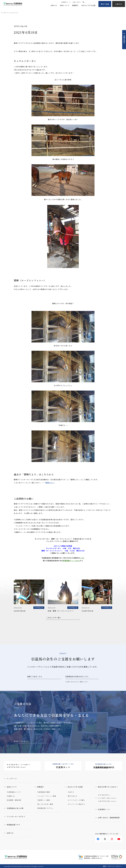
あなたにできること (21, 741)
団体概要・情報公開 (14, 800)
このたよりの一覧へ (54, 618)
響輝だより (50, 483)
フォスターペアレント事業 (47, 796)
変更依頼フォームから (71, 561)
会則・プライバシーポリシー (113, 866)
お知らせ (54, 5)
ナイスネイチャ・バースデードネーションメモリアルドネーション (107, 798)
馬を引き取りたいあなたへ (108, 787)
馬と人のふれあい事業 (45, 804)
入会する (119, 4)
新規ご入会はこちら (35, 676)
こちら (82, 558)
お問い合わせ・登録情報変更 (109, 818)
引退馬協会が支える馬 (15, 808)
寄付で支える (72, 796)
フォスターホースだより (16, 816)
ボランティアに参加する (76, 804)
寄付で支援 (105, 4)
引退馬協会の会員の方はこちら (77, 676)
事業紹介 (75, 5)
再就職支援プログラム (45, 808)
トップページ (12, 779)
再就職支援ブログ (14, 824)
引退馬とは (11, 796)
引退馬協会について (14, 792)
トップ (3, 13)
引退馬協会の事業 (44, 792)
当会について (65, 5)
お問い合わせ (77, 2)
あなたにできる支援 (88, 5)
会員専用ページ (66, 2)
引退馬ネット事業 (44, 800)
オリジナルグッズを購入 (76, 800)
